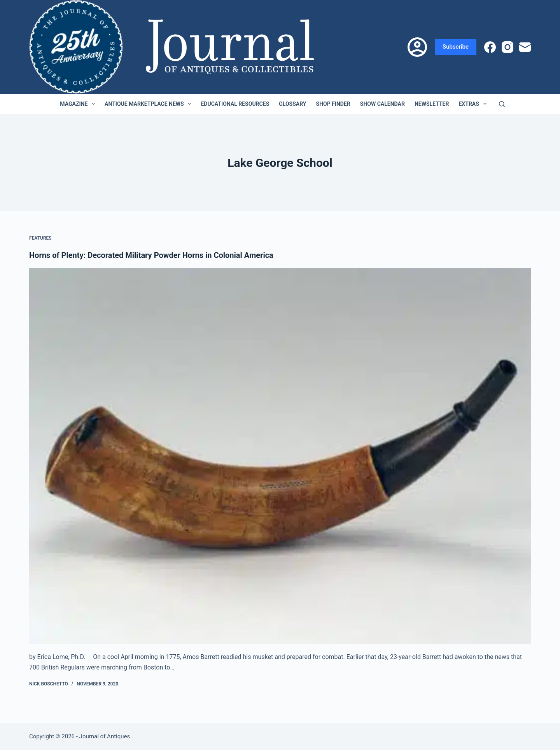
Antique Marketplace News (149, 104)
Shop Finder (333, 104)
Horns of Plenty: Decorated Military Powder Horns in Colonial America (151, 255)
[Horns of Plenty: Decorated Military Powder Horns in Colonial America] (280, 456)
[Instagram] (507, 47)
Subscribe (456, 47)
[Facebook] (490, 47)
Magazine (79, 104)
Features (40, 238)
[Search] (502, 104)
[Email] (525, 47)
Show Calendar (382, 104)
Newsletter (432, 104)
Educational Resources (235, 104)
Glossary (292, 104)
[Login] (417, 47)
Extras (474, 104)
